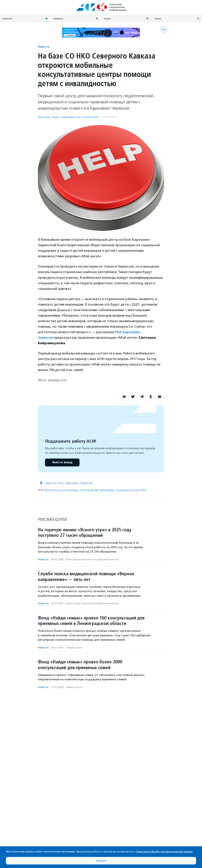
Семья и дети (91, 117)
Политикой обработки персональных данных (164, 852)
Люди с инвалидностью (66, 117)
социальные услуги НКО (131, 490)
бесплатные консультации (62, 490)
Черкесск (51, 483)
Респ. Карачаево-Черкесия (75, 483)
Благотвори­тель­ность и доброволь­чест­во (92, 559)
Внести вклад (62, 462)
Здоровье (44, 117)
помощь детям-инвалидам (97, 490)
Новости (44, 47)
